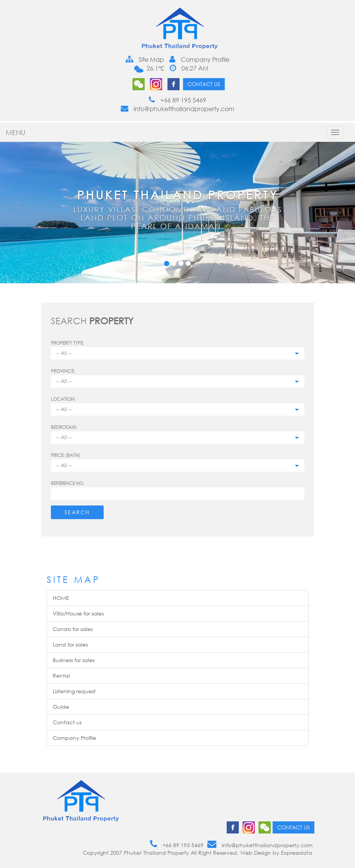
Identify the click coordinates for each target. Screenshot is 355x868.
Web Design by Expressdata (276, 853)
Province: (63, 371)
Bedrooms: (64, 427)
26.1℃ (155, 68)
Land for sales (70, 644)
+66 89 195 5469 (177, 100)
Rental (61, 676)
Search (77, 512)
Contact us (204, 84)
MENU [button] (16, 132)
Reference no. (68, 483)
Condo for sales (73, 629)
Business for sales (74, 660)
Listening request (74, 691)
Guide (61, 707)
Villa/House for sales (78, 613)
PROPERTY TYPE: (67, 343)
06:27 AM (189, 68)
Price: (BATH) (65, 455)
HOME (61, 598)
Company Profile (199, 60)
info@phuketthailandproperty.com (177, 109)
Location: (63, 399)
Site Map (145, 60)
